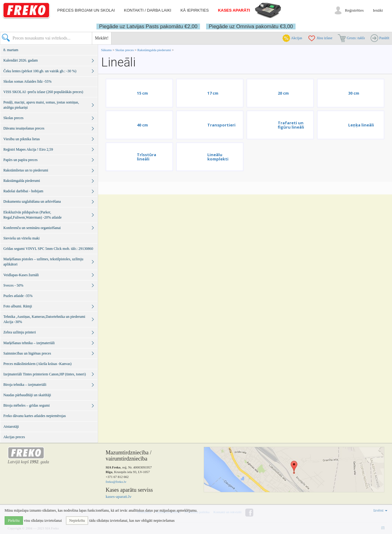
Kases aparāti (234, 10)
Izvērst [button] (380, 510)
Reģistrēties (354, 10)
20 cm (283, 93)
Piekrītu (14, 521)
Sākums (106, 50)
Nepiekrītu (77, 521)
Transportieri (221, 125)
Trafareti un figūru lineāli (291, 125)
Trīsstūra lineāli (147, 157)
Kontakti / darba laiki (148, 10)
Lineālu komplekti (218, 157)
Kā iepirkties (194, 10)
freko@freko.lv (116, 482)
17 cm (213, 93)
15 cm (142, 93)
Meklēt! (102, 38)
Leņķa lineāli (361, 125)
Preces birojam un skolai (86, 10)
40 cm (142, 125)
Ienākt (378, 10)
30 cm (354, 93)
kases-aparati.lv (119, 496)
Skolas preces (125, 50)
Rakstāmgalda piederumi (154, 50)
